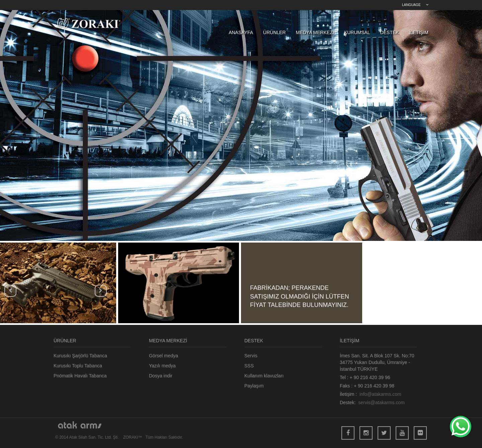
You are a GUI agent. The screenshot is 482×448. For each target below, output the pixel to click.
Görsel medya (164, 356)
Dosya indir (161, 376)
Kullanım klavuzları (264, 376)
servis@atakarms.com (381, 402)
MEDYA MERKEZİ (315, 32)
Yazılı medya (162, 366)
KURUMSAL (357, 32)
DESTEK (390, 32)
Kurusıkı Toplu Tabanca (78, 366)
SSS (249, 366)
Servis (251, 356)
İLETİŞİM (419, 32)
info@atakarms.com (380, 394)
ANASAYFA (241, 32)
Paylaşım (254, 386)
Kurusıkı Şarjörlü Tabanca (80, 356)
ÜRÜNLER (274, 32)
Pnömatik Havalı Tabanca (80, 376)
